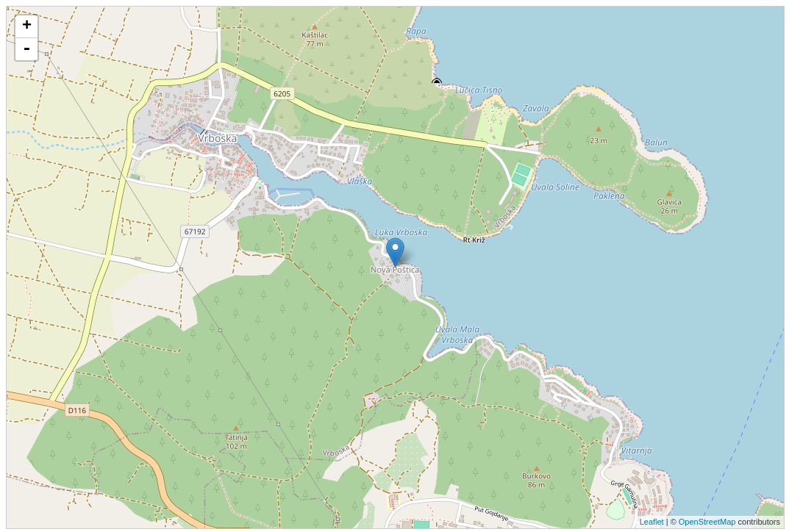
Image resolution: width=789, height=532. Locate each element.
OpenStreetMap (707, 522)
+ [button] (27, 26)
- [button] (26, 49)
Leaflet (652, 522)
